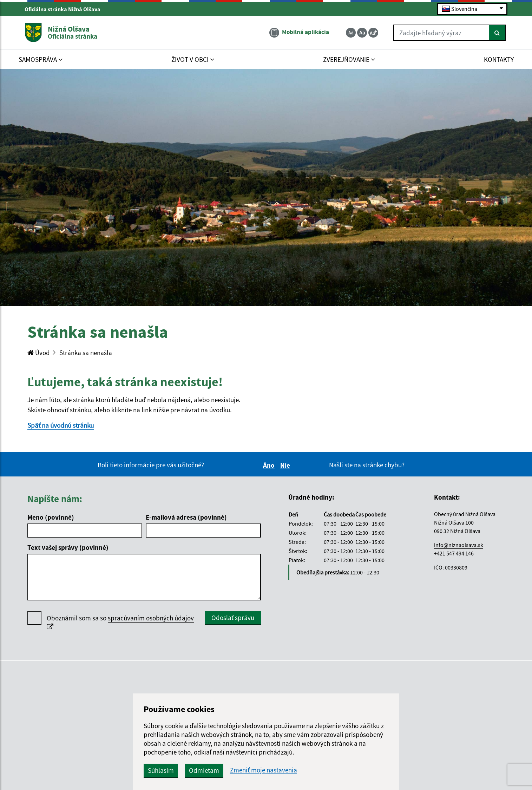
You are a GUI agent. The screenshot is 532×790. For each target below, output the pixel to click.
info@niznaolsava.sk (459, 545)
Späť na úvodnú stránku (61, 425)
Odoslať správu (233, 618)
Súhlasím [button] (161, 770)
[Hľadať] (497, 33)
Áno (270, 465)
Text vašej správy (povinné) (68, 547)
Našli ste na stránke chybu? (367, 465)
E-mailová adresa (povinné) (186, 517)
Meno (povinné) (51, 517)
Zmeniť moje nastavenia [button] (264, 770)
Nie (286, 465)
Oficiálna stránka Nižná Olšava (65, 9)
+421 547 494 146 (454, 553)
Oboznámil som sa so (120, 623)
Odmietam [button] (204, 770)
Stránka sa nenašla (86, 353)
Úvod (39, 353)
